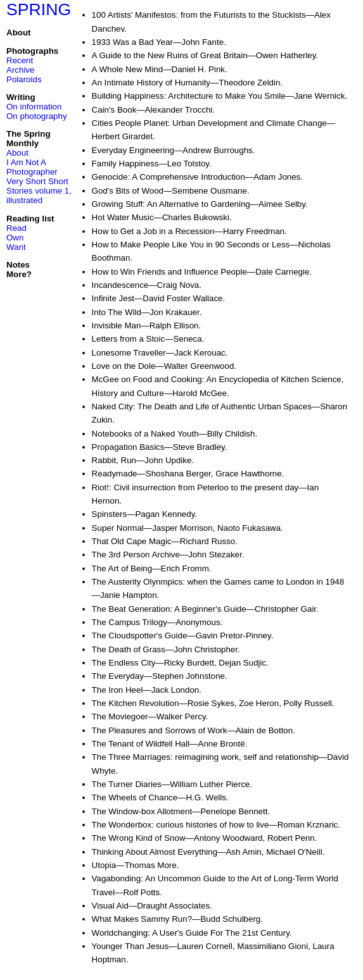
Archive (20, 70)
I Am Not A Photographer (32, 167)
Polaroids (24, 79)
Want (16, 247)
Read (16, 228)
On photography (37, 116)
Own (15, 238)
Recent (20, 60)
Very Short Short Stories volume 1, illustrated (39, 191)
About (17, 153)
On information (34, 107)
